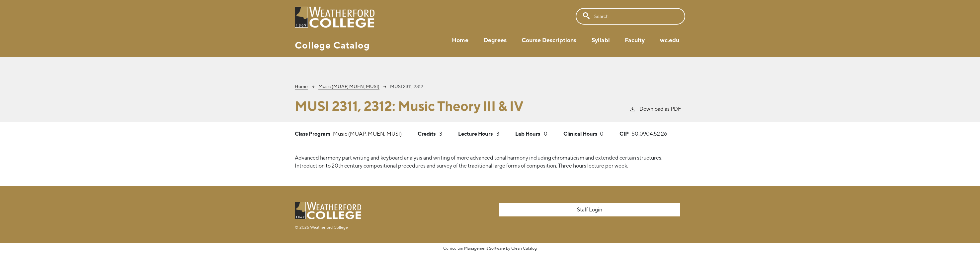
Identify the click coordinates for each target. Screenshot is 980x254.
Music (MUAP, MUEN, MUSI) (349, 86)
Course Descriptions (549, 40)
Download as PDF (655, 109)
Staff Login (590, 210)
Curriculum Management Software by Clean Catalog (490, 248)
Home (460, 40)
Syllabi (601, 40)
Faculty (635, 40)
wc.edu (670, 40)
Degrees (495, 40)
